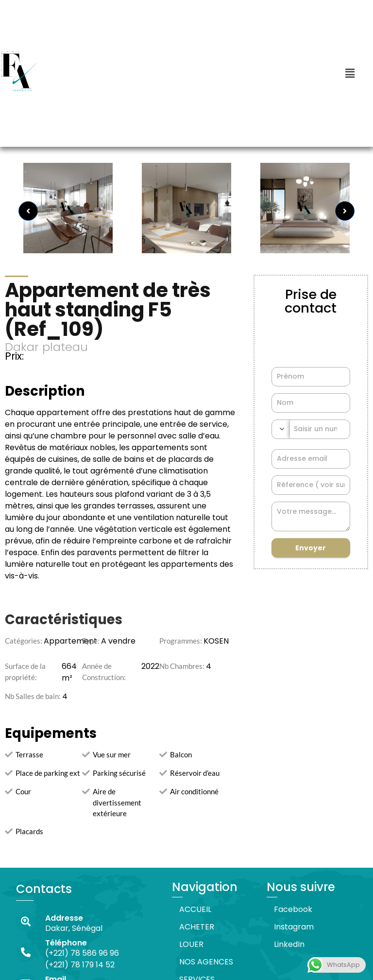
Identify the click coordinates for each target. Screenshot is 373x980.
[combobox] (281, 429)
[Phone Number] (320, 429)
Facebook (293, 909)
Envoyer (311, 548)
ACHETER (197, 927)
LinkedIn (289, 944)
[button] (350, 73)
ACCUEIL (195, 909)
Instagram (294, 927)
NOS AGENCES (206, 962)
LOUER (191, 944)
